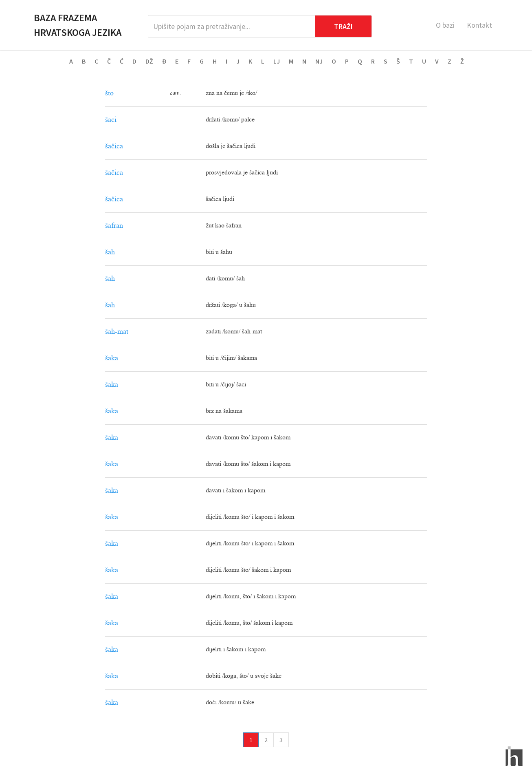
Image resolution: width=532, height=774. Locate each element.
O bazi (445, 25)
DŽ (149, 61)
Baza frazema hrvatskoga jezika (78, 25)
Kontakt (479, 25)
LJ (277, 61)
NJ (319, 61)
